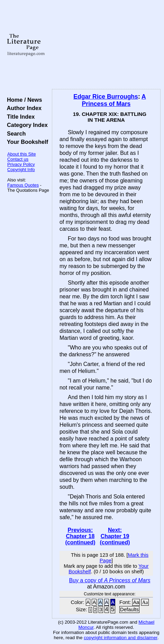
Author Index (23, 108)
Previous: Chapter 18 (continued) (80, 536)
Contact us (18, 159)
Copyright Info (21, 170)
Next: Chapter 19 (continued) (115, 536)
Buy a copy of (110, 580)
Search (15, 133)
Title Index (19, 117)
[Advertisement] (106, 45)
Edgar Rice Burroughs (106, 97)
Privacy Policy (21, 164)
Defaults (129, 610)
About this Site (22, 154)
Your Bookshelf (26, 142)
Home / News (23, 100)
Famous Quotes (23, 185)
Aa (136, 602)
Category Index (26, 125)
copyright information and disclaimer (121, 638)
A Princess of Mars (114, 100)
